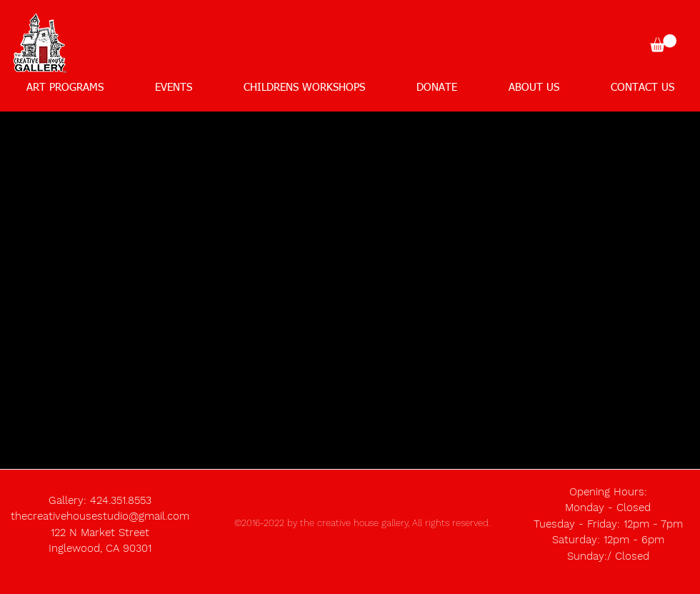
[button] (663, 43)
